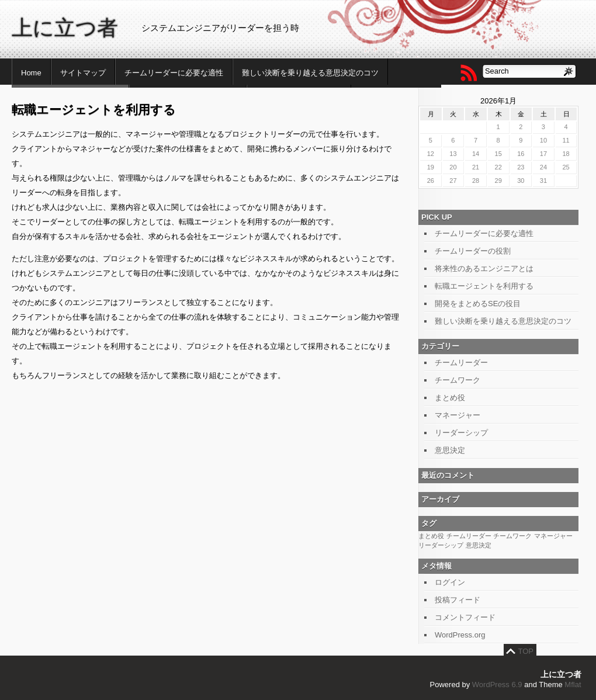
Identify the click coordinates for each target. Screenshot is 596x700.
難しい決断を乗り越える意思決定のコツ (310, 73)
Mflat (573, 685)
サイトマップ (83, 73)
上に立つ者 (65, 28)
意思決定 (450, 450)
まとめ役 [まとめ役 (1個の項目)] (431, 536)
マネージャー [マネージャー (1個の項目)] (553, 536)
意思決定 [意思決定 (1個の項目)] (479, 545)
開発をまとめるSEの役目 (478, 304)
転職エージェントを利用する (484, 286)
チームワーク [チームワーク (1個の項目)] (512, 536)
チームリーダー (461, 363)
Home (31, 73)
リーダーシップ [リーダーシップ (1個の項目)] (441, 545)
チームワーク (458, 380)
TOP (526, 651)
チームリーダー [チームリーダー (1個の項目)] (469, 536)
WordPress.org (460, 635)
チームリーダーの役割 (473, 251)
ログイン (450, 582)
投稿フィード (458, 600)
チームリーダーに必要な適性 (174, 73)
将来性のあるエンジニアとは (484, 268)
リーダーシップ (461, 433)
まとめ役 (450, 398)
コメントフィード (465, 617)
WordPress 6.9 (497, 685)
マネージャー (458, 415)
